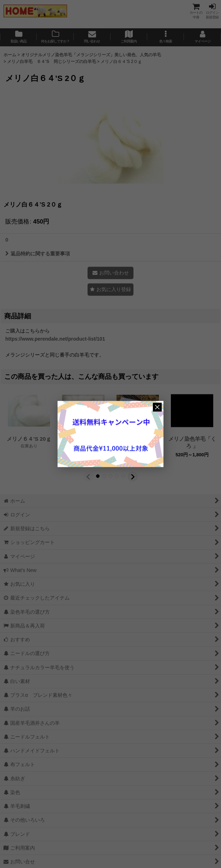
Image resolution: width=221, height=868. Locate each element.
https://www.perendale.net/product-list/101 (55, 339)
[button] (166, 37)
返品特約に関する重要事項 (38, 254)
